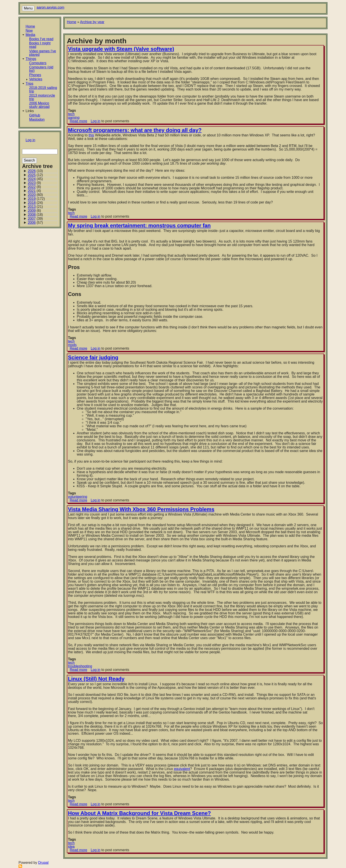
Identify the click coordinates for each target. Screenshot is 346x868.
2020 (32, 195)
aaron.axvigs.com (50, 7)
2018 (32, 203)
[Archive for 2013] (40, 207)
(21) (35, 207)
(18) (35, 215)
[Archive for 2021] (40, 191)
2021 (32, 191)
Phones (35, 75)
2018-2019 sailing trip (43, 89)
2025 (32, 175)
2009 (32, 211)
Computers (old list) (41, 69)
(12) (35, 175)
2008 (32, 215)
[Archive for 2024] (40, 179)
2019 (32, 199)
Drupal (43, 863)
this (91, 135)
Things (31, 59)
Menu (28, 8)
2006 (32, 223)
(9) (34, 183)
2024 (32, 179)
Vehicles (36, 79)
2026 (32, 171)
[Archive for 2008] (40, 215)
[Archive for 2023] (40, 183)
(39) (35, 219)
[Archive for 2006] (40, 223)
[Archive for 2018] (40, 203)
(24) (35, 203)
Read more (78, 121)
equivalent (182, 769)
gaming (74, 118)
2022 (32, 187)
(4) (34, 191)
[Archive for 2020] (40, 195)
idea (71, 846)
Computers (38, 63)
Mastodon (37, 120)
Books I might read (40, 45)
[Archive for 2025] (40, 175)
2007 (32, 219)
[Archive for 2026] (40, 171)
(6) (34, 211)
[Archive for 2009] (40, 211)
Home (30, 26)
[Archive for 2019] (40, 199)
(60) (35, 195)
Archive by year (92, 22)
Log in (30, 140)
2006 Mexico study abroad (39, 105)
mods (72, 345)
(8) (34, 187)
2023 (32, 183)
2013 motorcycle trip (42, 97)
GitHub (35, 115)
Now (29, 31)
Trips (29, 84)
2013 (32, 207)
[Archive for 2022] (40, 187)
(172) (36, 199)
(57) (35, 223)
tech (71, 114)
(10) (35, 171)
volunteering (78, 497)
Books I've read (41, 39)
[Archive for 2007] (40, 219)
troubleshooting (80, 666)
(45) (35, 179)
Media (30, 35)
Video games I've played (43, 53)
